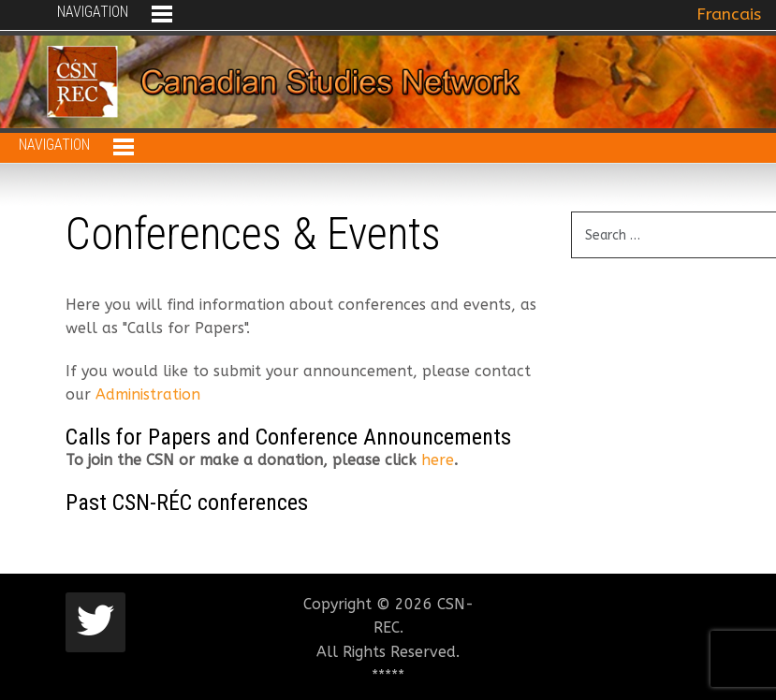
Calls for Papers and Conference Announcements (288, 437)
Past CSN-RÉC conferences (187, 503)
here (438, 460)
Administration (148, 394)
